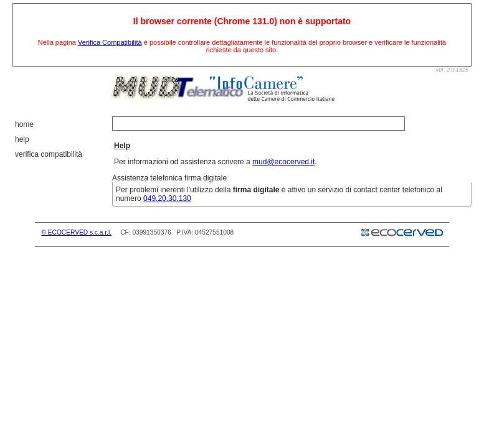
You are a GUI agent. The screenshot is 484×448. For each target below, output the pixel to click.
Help (22, 139)
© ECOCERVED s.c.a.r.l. (76, 232)
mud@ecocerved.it (283, 162)
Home (24, 124)
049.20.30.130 (167, 198)
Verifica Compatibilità (110, 42)
